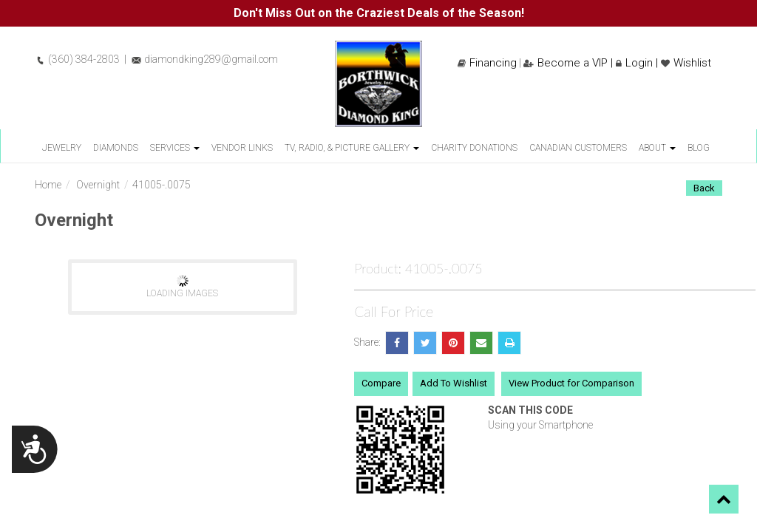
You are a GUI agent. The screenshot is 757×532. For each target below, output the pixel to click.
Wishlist (686, 63)
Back (704, 188)
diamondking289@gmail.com (204, 59)
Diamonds (116, 148)
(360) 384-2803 (77, 59)
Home (48, 185)
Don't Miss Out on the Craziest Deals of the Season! (379, 13)
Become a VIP (566, 63)
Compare (381, 383)
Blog (699, 148)
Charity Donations (474, 148)
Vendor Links (242, 148)
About (657, 148)
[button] (724, 499)
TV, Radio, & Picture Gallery (352, 148)
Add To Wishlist (454, 383)
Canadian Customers (578, 148)
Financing (487, 63)
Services (175, 148)
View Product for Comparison (571, 383)
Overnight (98, 185)
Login (634, 63)
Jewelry (62, 148)
